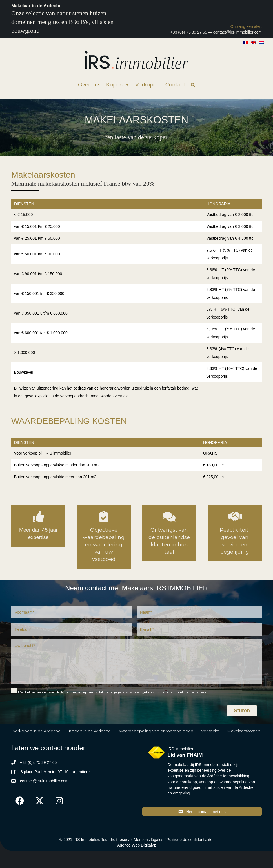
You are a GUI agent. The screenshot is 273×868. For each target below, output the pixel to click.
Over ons (89, 85)
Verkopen (147, 85)
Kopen (118, 85)
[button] (246, 26)
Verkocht (210, 731)
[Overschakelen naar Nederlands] (261, 42)
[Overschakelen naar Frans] (245, 42)
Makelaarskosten (244, 731)
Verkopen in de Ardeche (37, 731)
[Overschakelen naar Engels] (253, 42)
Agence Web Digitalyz (136, 845)
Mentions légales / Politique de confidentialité (173, 840)
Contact (175, 85)
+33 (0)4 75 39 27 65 (189, 32)
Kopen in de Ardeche (90, 731)
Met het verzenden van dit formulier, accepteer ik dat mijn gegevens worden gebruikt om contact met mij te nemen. (112, 692)
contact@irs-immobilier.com (238, 32)
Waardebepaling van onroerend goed (156, 731)
